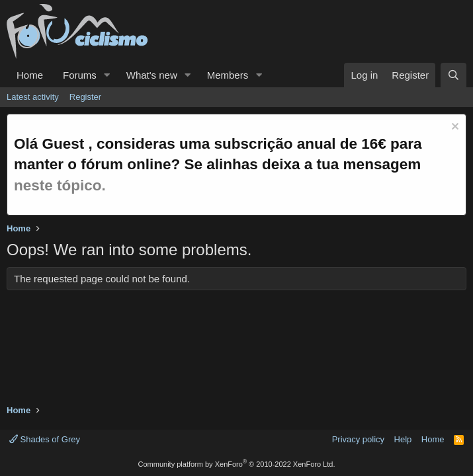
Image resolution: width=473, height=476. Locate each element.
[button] (107, 75)
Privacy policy (358, 439)
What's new (152, 75)
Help (403, 439)
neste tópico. (60, 185)
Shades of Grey (45, 439)
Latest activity (33, 97)
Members (228, 75)
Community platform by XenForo (237, 464)
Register (85, 97)
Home (30, 75)
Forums (80, 75)
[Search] (453, 75)
